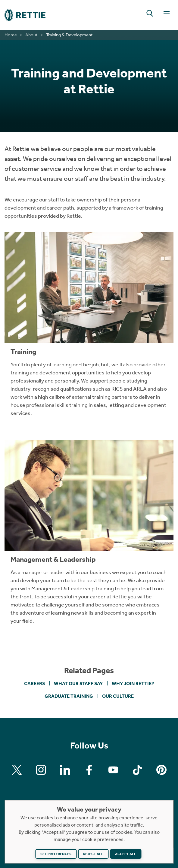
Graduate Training (69, 696)
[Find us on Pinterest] (161, 770)
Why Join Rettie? (133, 684)
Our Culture (118, 696)
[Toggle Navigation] (167, 13)
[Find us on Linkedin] (65, 770)
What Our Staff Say (78, 684)
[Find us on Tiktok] (137, 770)
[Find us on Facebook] (89, 770)
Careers (34, 684)
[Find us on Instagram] (41, 770)
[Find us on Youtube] (113, 770)
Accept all (126, 854)
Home (11, 35)
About (31, 35)
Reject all (93, 854)
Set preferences (56, 854)
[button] (150, 13)
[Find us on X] (17, 770)
